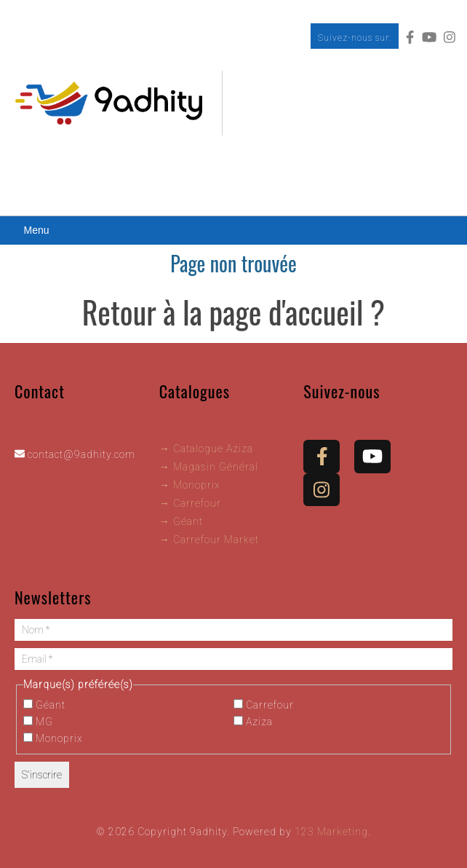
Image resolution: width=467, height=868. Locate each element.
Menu (36, 230)
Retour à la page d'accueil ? (233, 312)
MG (38, 722)
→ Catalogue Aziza (206, 449)
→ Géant (181, 521)
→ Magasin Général (209, 467)
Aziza (253, 722)
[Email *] (233, 659)
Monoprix (53, 738)
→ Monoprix (190, 485)
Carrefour (264, 705)
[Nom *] (233, 630)
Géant (44, 705)
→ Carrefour (190, 503)
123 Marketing (331, 832)
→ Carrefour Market (209, 540)
